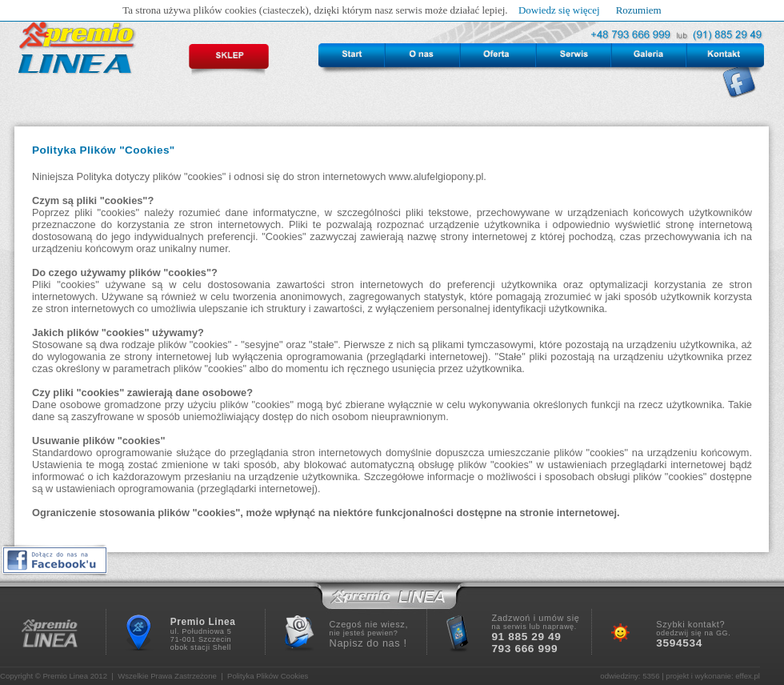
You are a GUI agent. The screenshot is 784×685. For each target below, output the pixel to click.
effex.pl (748, 676)
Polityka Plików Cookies (268, 676)
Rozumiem (639, 10)
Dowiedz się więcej (559, 10)
